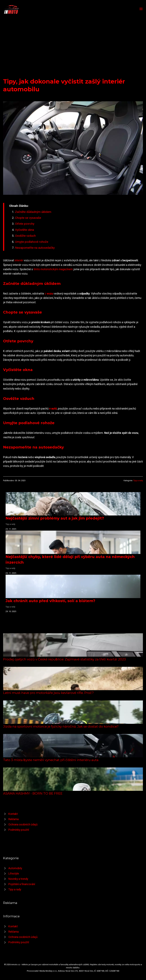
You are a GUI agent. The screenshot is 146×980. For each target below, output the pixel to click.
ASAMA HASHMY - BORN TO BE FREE (33, 793)
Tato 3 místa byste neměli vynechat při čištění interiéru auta (51, 760)
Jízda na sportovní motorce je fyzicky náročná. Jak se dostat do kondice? (61, 726)
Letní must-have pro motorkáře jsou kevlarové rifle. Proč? (48, 693)
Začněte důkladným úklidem (33, 212)
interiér (19, 260)
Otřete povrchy (25, 224)
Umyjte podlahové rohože (32, 242)
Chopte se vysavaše (28, 218)
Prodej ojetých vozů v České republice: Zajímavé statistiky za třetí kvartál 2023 (64, 659)
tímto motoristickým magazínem (53, 269)
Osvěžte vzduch (25, 236)
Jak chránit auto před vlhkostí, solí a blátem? (50, 601)
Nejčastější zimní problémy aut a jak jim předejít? (55, 518)
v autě (53, 409)
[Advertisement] (73, 38)
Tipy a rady (138, 480)
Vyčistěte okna (25, 230)
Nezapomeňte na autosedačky (35, 248)
